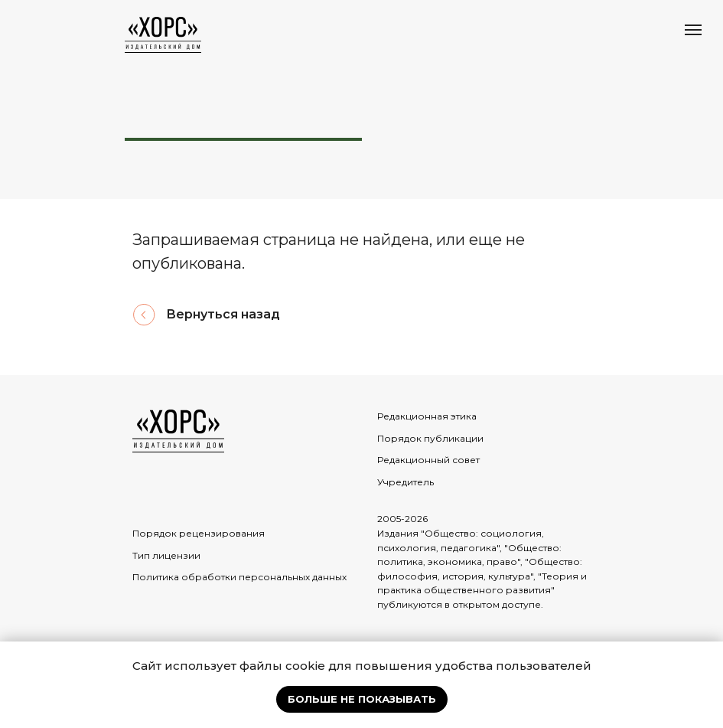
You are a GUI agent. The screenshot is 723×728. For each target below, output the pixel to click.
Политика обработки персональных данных (239, 577)
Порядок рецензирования (199, 533)
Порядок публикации (430, 438)
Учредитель (405, 482)
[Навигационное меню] (693, 30)
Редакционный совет (428, 460)
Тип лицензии (166, 555)
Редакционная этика (427, 416)
